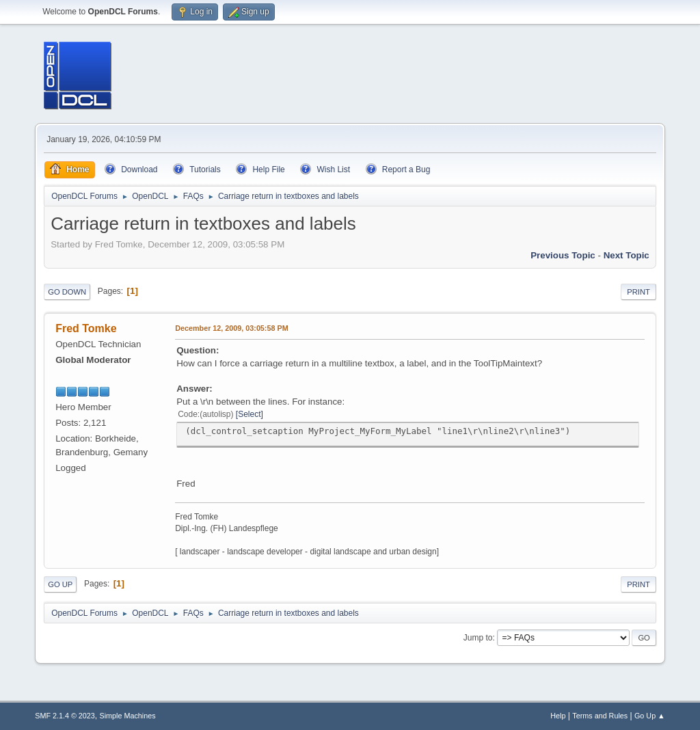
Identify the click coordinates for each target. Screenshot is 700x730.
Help (558, 716)
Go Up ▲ (650, 716)
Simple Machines (128, 716)
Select (249, 414)
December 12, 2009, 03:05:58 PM (231, 328)
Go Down (67, 292)
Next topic (627, 255)
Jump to (478, 638)
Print (638, 292)
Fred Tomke (86, 328)
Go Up (60, 584)
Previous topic (563, 255)
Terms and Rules (600, 716)
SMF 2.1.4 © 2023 (65, 716)
